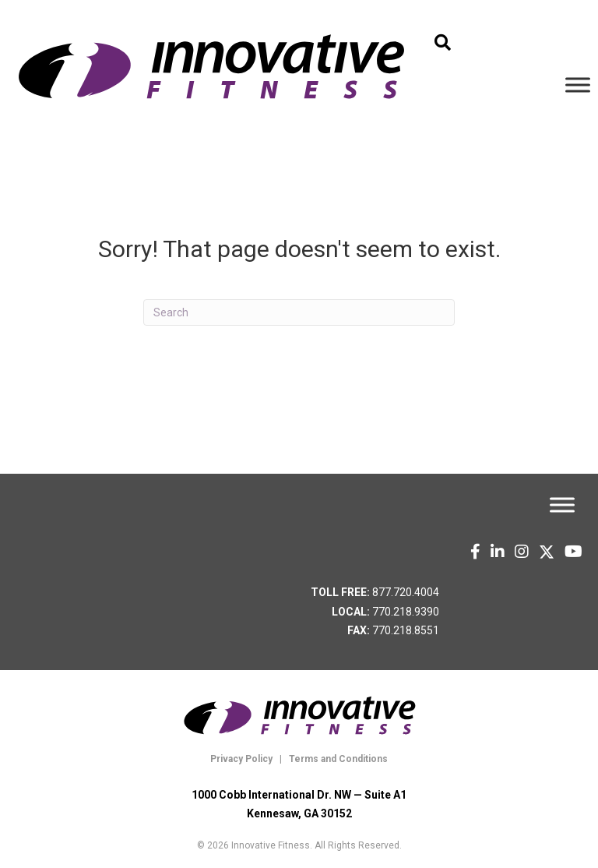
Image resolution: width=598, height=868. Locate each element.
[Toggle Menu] (578, 85)
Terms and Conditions (337, 759)
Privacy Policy (241, 759)
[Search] (299, 312)
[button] (443, 43)
